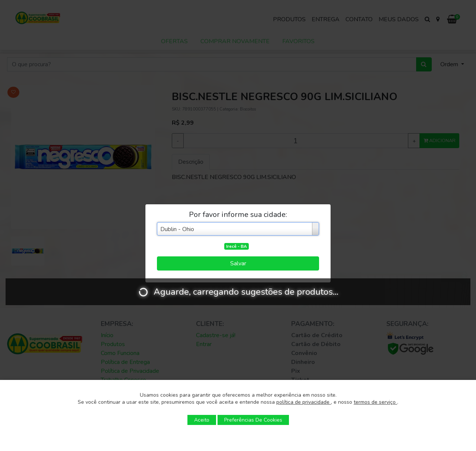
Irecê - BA (237, 246)
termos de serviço (375, 402)
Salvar (238, 263)
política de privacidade (304, 402)
